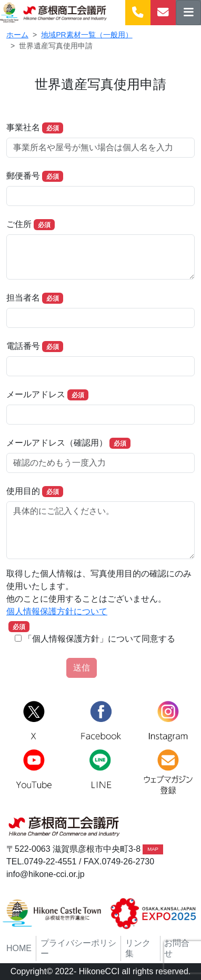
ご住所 (19, 224)
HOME (19, 948)
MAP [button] (153, 849)
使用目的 (23, 491)
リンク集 (138, 948)
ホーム (17, 35)
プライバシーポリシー (78, 948)
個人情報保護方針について (57, 611)
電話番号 (23, 346)
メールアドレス (36, 394)
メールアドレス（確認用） (57, 443)
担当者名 (23, 298)
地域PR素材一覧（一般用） (87, 35)
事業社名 (23, 127)
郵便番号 (23, 176)
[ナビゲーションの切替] (188, 13)
